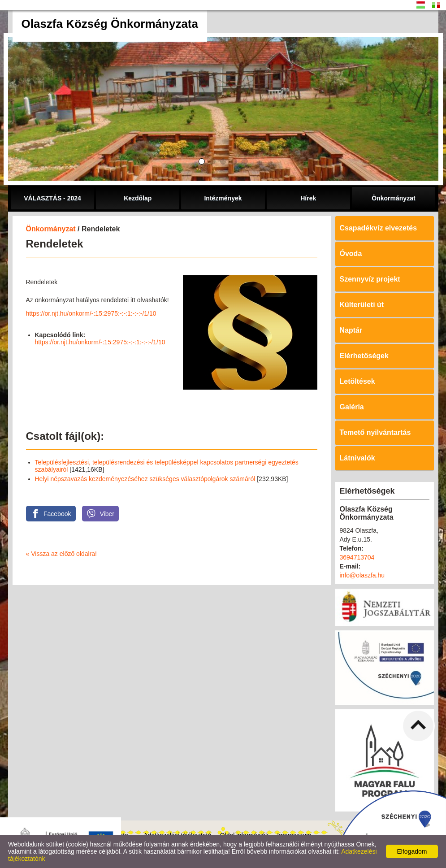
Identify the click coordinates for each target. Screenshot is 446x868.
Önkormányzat (51, 229)
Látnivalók (357, 458)
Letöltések (357, 381)
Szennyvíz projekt (370, 279)
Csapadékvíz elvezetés (379, 228)
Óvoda (351, 254)
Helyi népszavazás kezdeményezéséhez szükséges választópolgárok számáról (145, 479)
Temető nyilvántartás (375, 432)
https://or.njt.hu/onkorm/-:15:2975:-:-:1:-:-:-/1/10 (91, 313)
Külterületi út (362, 305)
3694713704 (357, 557)
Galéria (352, 407)
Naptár (351, 330)
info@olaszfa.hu (362, 575)
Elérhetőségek (364, 356)
